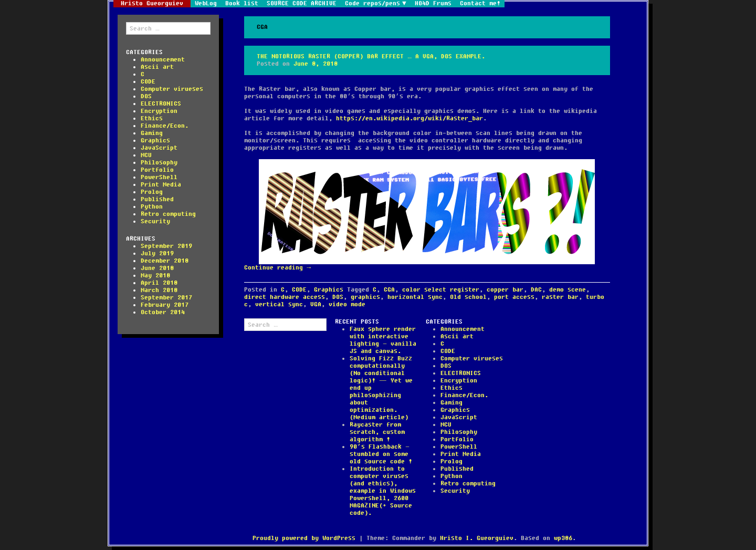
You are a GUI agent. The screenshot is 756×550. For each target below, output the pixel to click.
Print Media (161, 185)
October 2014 (163, 312)
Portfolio (157, 170)
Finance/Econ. (165, 126)
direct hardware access (285, 297)
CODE (148, 82)
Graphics (155, 141)
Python (152, 207)
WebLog (206, 4)
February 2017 (165, 305)
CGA (389, 290)
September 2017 (166, 298)
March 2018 (159, 290)
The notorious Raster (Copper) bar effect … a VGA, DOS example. (371, 56)
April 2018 (159, 283)
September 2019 (166, 246)
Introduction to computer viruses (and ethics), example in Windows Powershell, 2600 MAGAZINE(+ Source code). (383, 491)
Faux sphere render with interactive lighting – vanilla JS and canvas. (383, 340)
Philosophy (159, 163)
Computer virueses (172, 89)
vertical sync (279, 304)
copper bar (505, 290)
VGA (316, 304)
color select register (441, 290)
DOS (146, 96)
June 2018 (157, 268)
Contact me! (480, 4)
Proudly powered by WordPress (304, 538)
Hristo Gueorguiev (152, 4)
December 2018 (165, 261)
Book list (242, 4)
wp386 (563, 538)
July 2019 (157, 253)
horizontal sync (415, 297)
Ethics (152, 118)
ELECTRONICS (161, 104)
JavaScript (159, 148)
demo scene (568, 290)
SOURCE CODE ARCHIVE (302, 4)
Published (157, 199)
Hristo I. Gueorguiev (477, 538)
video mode (347, 304)
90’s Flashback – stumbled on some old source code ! (381, 454)
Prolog (152, 192)
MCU (146, 155)
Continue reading (277, 268)
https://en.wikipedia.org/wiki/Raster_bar (409, 118)
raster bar (560, 297)
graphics (365, 297)
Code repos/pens (372, 4)
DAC (536, 290)
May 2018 (155, 276)
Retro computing (168, 214)
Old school (468, 297)
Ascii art (157, 67)
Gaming (152, 133)
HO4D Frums (433, 4)
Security (155, 221)
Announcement (163, 60)
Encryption (159, 111)
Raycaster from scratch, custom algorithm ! (377, 432)
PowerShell (159, 177)
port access (514, 297)
